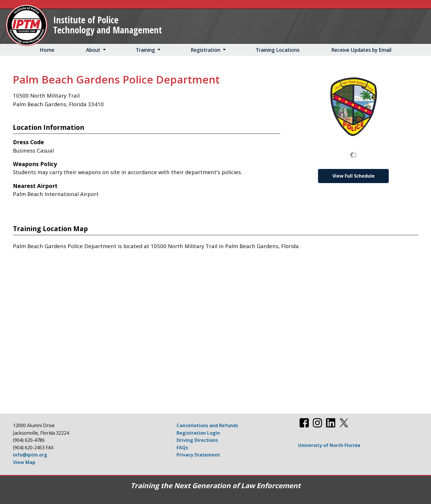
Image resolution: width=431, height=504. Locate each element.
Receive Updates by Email (361, 50)
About (93, 50)
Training (145, 50)
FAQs (182, 448)
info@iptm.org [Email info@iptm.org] (30, 455)
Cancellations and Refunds (207, 425)
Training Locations (278, 50)
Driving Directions (197, 440)
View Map (24, 462)
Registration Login (198, 433)
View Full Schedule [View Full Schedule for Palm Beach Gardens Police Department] (354, 176)
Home (47, 50)
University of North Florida (329, 445)
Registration (205, 50)
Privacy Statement (198, 455)
